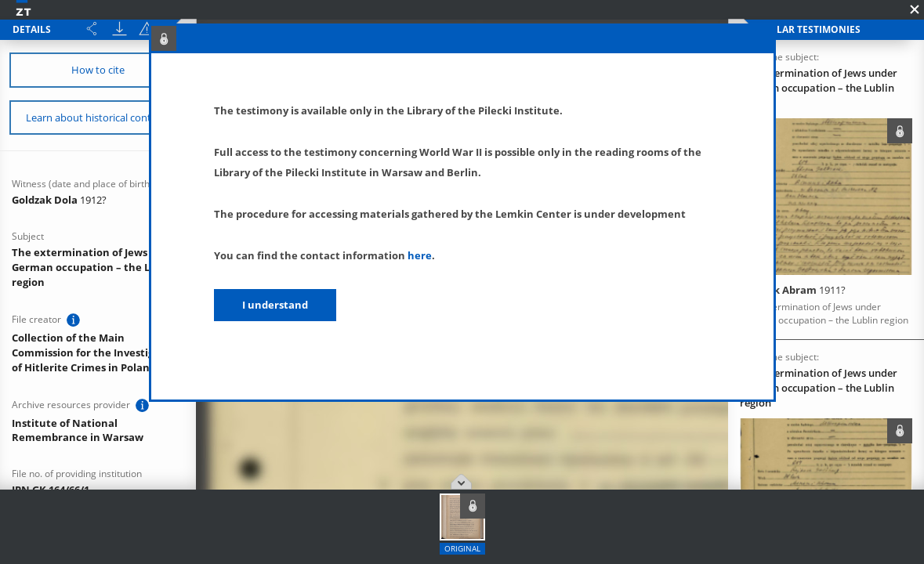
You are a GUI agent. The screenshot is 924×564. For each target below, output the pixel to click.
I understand (275, 305)
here (420, 255)
